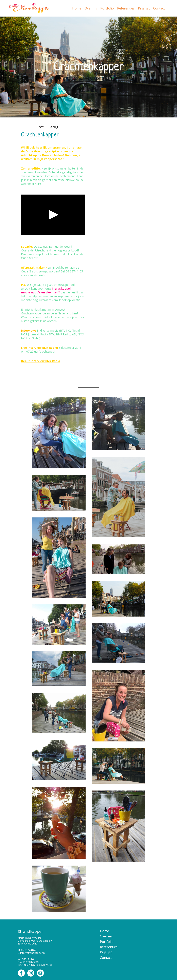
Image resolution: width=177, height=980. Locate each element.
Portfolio (107, 8)
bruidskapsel (61, 288)
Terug (53, 127)
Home (77, 8)
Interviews (29, 330)
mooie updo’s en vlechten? (40, 292)
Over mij (91, 8)
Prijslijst (144, 8)
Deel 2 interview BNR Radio (41, 361)
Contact (159, 8)
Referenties (126, 8)
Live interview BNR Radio (39, 348)
